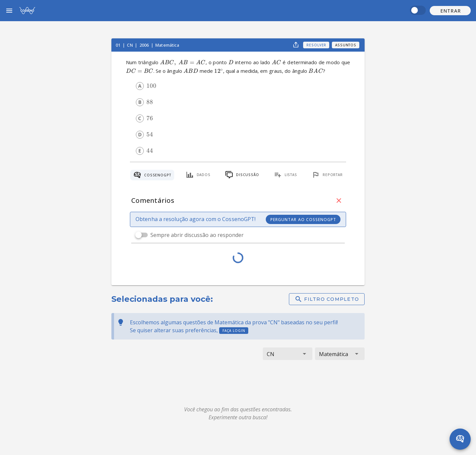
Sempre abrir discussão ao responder (197, 235)
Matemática (167, 45)
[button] (450, 11)
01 (119, 45)
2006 (145, 45)
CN (130, 45)
